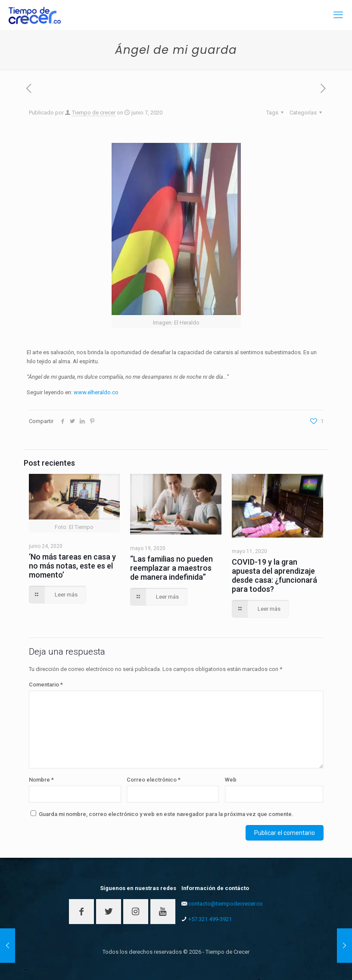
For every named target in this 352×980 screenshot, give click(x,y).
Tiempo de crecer (94, 113)
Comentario (46, 685)
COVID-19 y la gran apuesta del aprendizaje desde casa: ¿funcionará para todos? (274, 575)
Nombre (41, 780)
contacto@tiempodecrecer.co (226, 904)
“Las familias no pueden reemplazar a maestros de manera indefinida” (171, 568)
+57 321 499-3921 (210, 919)
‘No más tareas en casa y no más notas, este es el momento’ (72, 566)
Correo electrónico (154, 780)
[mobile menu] (338, 15)
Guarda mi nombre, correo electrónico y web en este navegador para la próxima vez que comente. (166, 814)
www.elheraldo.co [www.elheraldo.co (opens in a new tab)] (96, 392)
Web (231, 780)
